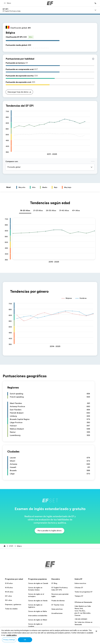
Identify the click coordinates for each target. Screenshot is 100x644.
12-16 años (9, 583)
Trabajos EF (79, 596)
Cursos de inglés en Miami (38, 620)
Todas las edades (11, 609)
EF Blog (54, 583)
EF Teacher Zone (58, 605)
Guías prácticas (57, 609)
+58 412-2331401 (81, 619)
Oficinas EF (79, 588)
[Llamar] (95, 3)
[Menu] (95, 10)
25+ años (8, 596)
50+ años (8, 600)
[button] (8, 3)
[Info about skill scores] (93, 59)
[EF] (50, 3)
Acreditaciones (57, 613)
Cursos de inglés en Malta (38, 611)
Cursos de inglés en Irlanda (38, 601)
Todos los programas (36, 635)
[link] (12, 10)
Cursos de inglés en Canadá (38, 583)
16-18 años (9, 588)
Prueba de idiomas (58, 601)
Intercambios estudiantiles (38, 616)
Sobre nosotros (80, 583)
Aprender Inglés (34, 631)
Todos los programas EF (83, 592)
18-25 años (9, 592)
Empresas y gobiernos (13, 604)
